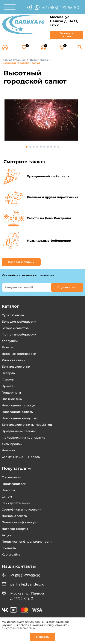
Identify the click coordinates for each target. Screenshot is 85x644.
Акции (7, 535)
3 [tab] (34, 147)
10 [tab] (58, 147)
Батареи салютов (15, 328)
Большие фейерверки (19, 322)
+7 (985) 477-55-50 (61, 8)
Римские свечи (14, 360)
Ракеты (7, 347)
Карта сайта (11, 554)
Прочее (8, 386)
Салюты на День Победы (21, 457)
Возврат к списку (21, 262)
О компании (11, 477)
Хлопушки (10, 341)
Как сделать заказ (16, 503)
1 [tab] (27, 147)
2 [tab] (30, 147)
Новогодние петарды (18, 405)
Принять (42, 637)
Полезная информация (20, 522)
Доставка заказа (14, 516)
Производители (14, 484)
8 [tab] (51, 147)
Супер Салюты (13, 315)
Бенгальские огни (16, 367)
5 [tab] (41, 147)
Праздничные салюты (19, 431)
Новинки (8, 450)
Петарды (9, 373)
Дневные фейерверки (19, 354)
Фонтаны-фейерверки (19, 334)
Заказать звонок (67, 35)
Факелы (8, 379)
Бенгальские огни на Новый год (27, 425)
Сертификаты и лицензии (22, 509)
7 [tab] (48, 147)
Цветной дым (12, 399)
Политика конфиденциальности (27, 542)
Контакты (9, 548)
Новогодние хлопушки (19, 418)
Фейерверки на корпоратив (23, 437)
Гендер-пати (11, 392)
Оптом (7, 497)
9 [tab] (55, 147)
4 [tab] (37, 147)
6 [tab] (44, 147)
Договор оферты (15, 529)
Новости (8, 490)
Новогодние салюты (18, 412)
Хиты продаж (12, 444)
